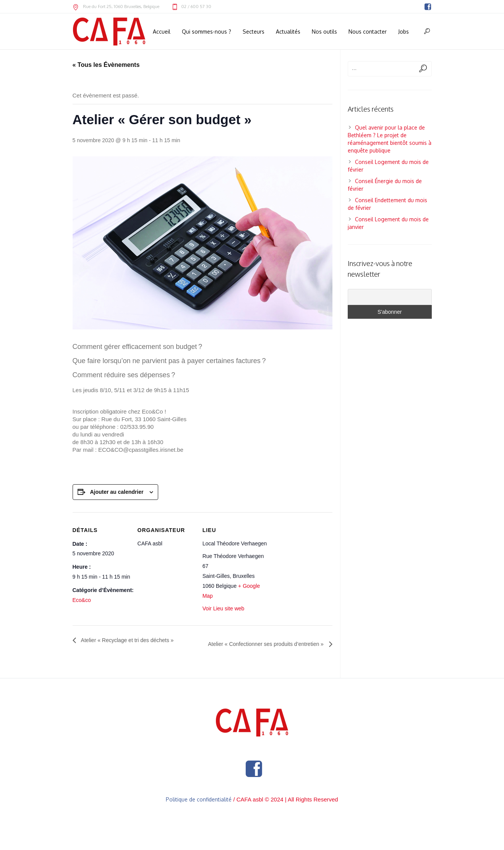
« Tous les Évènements (106, 65)
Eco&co (82, 600)
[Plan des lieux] (300, 564)
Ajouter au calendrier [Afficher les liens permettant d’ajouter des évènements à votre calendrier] (117, 492)
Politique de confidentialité (199, 799)
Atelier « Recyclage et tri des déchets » (127, 640)
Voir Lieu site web (224, 608)
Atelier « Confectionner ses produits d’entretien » (267, 644)
